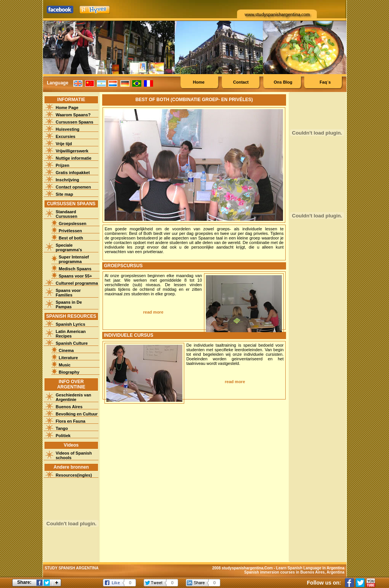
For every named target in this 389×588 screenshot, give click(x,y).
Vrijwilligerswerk (72, 151)
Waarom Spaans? (73, 115)
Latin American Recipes (71, 334)
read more (153, 312)
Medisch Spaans (75, 269)
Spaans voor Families (68, 293)
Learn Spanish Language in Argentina (310, 568)
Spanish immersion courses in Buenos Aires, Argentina (294, 572)
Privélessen (70, 231)
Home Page (67, 108)
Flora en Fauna (71, 421)
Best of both (71, 238)
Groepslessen (73, 223)
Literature (69, 358)
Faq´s (325, 82)
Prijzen (63, 165)
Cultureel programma (77, 283)
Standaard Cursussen (67, 214)
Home (199, 82)
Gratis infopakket (73, 173)
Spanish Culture (72, 343)
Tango (62, 428)
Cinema (66, 350)
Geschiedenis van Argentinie (74, 397)
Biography (69, 372)
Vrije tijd (64, 144)
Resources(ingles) (74, 475)
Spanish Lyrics (71, 324)
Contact (241, 82)
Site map (65, 194)
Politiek (63, 436)
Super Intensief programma (74, 259)
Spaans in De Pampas (69, 304)
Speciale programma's (69, 247)
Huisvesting (68, 129)
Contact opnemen (74, 187)
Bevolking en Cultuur (77, 414)
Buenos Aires (69, 407)
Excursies (66, 136)
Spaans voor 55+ (76, 276)
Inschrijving (68, 180)
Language (58, 83)
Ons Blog (283, 82)
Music (65, 365)
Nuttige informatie (74, 158)
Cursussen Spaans (75, 122)
